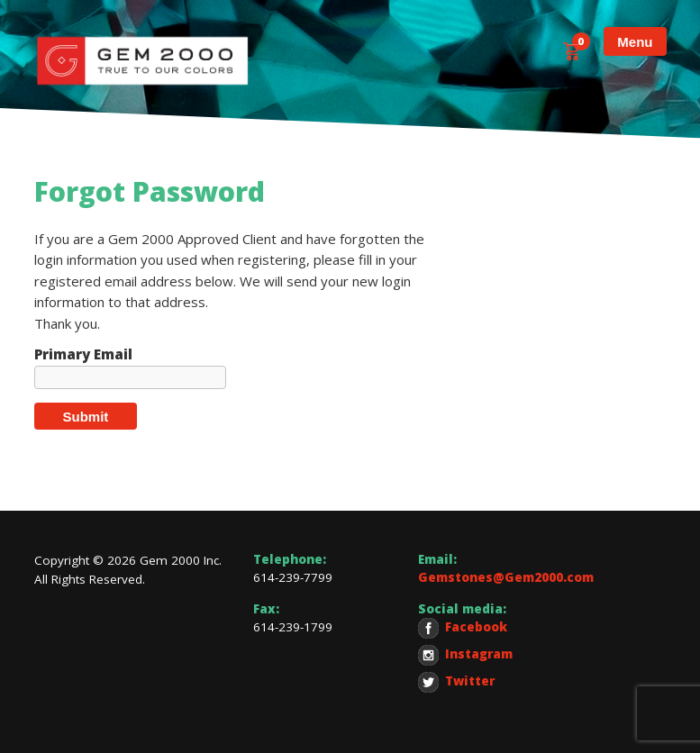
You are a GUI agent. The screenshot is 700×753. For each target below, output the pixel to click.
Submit (86, 417)
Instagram (465, 655)
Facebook (463, 628)
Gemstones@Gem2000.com (506, 577)
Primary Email (83, 354)
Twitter (456, 682)
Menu (635, 42)
